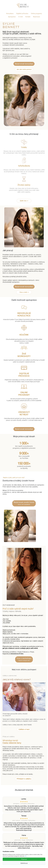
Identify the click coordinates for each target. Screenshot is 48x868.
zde (25, 856)
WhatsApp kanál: (12, 742)
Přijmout (24, 859)
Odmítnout (24, 863)
